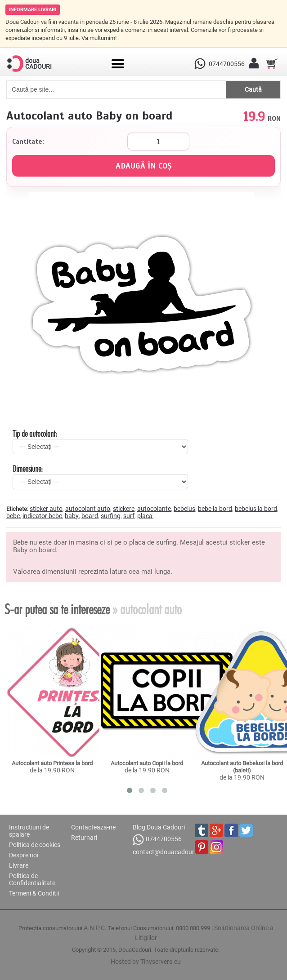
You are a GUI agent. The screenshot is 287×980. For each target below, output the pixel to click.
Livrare (19, 865)
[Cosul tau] (272, 64)
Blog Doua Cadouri (159, 827)
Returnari (84, 838)
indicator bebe (42, 516)
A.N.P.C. (95, 928)
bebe (13, 516)
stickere (124, 509)
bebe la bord (215, 509)
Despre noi (24, 855)
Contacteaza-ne (93, 827)
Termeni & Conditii (34, 893)
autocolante (154, 509)
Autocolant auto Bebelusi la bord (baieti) (243, 767)
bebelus (184, 509)
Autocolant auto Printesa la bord (52, 763)
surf (129, 516)
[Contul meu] (254, 64)
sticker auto (46, 509)
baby (72, 516)
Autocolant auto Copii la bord (147, 763)
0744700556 (157, 840)
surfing (111, 516)
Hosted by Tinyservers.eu (146, 962)
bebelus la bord (256, 509)
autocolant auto (88, 509)
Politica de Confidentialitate (32, 879)
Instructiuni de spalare (29, 831)
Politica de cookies (35, 845)
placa (145, 516)
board (90, 516)
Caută (253, 89)
